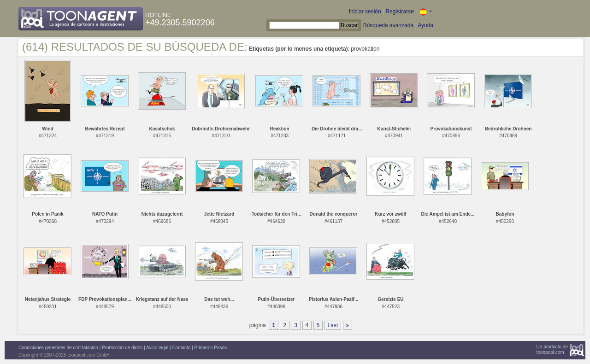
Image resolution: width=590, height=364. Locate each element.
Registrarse (399, 12)
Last (333, 325)
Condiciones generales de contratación (58, 348)
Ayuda (425, 25)
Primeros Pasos (211, 348)
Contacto (181, 348)
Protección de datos (122, 348)
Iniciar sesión (365, 12)
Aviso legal (157, 348)
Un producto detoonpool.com (552, 349)
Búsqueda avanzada (388, 25)
